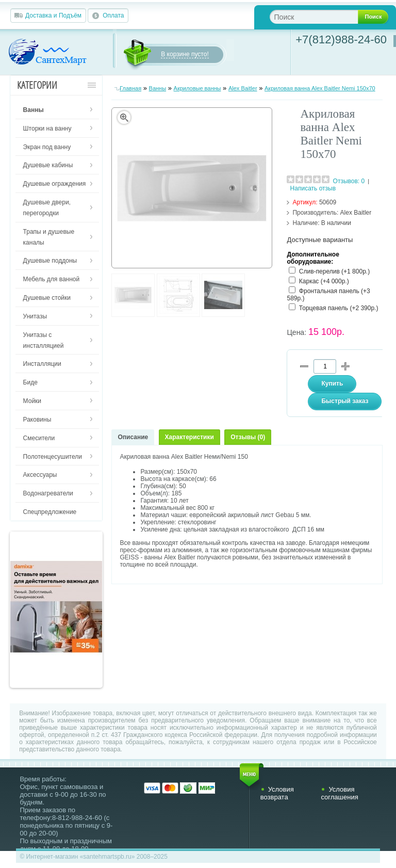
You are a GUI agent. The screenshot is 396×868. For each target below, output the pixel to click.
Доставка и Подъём (53, 15)
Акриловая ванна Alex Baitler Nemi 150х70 (320, 88)
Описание (133, 437)
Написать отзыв (313, 188)
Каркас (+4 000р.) (324, 281)
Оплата (113, 15)
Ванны (158, 88)
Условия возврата (277, 793)
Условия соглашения (339, 793)
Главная (130, 88)
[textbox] (322, 17)
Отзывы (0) (248, 437)
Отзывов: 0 (349, 181)
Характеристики (189, 437)
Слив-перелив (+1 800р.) (334, 271)
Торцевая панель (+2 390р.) (339, 308)
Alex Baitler (243, 88)
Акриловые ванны (197, 88)
